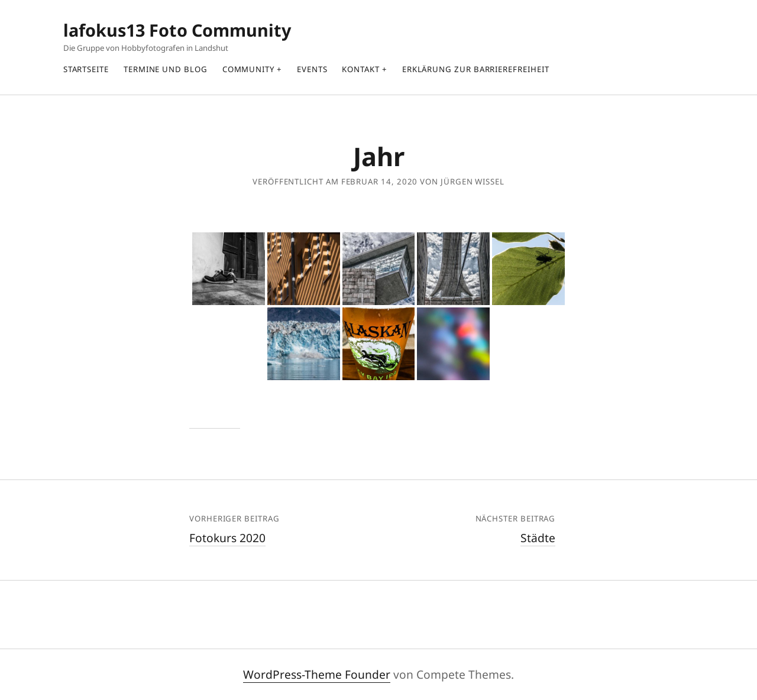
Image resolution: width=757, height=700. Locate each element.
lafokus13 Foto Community (177, 30)
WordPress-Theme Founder (317, 674)
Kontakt (360, 69)
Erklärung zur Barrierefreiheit (476, 69)
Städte (538, 538)
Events (312, 69)
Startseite (86, 69)
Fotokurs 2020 (227, 538)
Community (248, 69)
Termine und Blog (166, 69)
